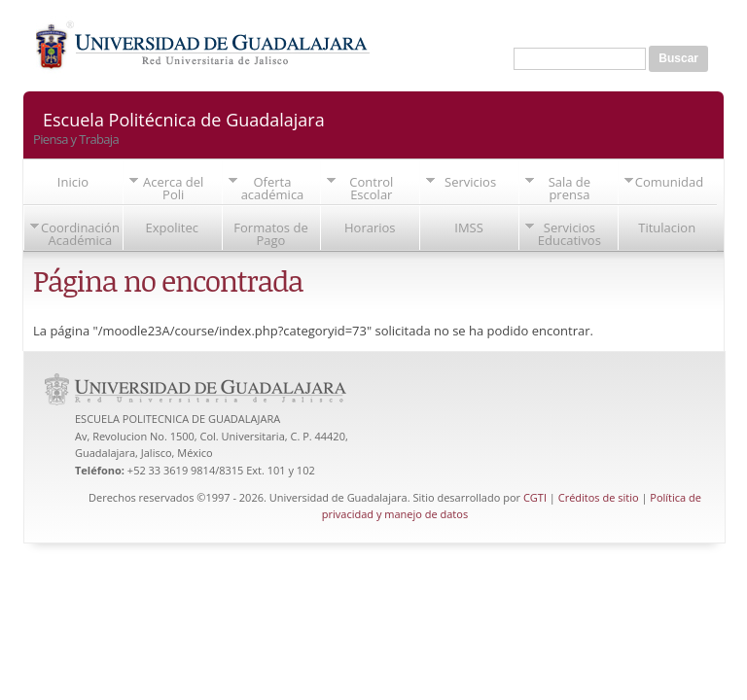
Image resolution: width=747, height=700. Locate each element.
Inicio (73, 182)
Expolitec (172, 227)
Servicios (470, 182)
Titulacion (667, 227)
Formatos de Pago (270, 234)
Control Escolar (371, 188)
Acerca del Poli (173, 188)
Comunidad (669, 182)
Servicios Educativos (569, 234)
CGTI (535, 497)
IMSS (469, 227)
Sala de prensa (570, 188)
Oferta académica (273, 188)
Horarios (370, 227)
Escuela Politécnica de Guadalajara (184, 118)
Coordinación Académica (80, 234)
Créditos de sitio (599, 497)
